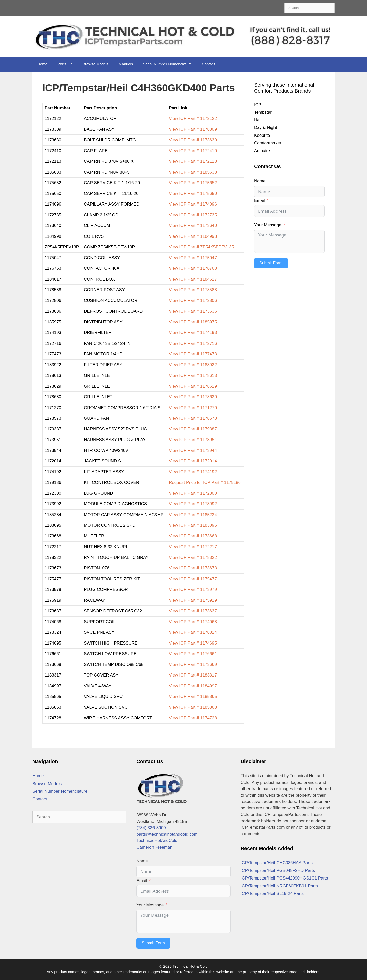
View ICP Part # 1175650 (193, 194)
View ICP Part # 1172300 (193, 493)
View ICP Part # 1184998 (193, 236)
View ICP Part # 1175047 (193, 258)
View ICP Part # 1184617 (193, 279)
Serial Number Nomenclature (167, 64)
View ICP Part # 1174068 (193, 622)
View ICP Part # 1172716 (193, 343)
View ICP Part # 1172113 (193, 161)
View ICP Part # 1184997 (193, 686)
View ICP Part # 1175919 (193, 600)
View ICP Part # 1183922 (193, 365)
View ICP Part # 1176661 (193, 654)
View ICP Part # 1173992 (193, 504)
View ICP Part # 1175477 (193, 579)
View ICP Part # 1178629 (193, 386)
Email (259, 201)
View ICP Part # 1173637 (193, 611)
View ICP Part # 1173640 (193, 226)
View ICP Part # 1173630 (193, 140)
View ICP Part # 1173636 (193, 311)
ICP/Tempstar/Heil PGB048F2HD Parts (278, 871)
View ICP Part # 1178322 (193, 557)
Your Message (268, 225)
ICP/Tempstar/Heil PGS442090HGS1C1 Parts (284, 878)
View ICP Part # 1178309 (193, 129)
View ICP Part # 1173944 (193, 450)
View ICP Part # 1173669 (193, 665)
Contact (208, 64)
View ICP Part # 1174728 (193, 718)
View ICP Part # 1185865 (193, 697)
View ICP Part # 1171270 (193, 408)
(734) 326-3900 (151, 828)
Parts (68, 64)
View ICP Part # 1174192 (193, 472)
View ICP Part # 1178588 (193, 290)
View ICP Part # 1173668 (193, 536)
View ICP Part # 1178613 (193, 375)
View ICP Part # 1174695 (193, 643)
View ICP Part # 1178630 (193, 397)
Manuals (126, 64)
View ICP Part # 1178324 (193, 632)
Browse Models (96, 64)
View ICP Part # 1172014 (193, 461)
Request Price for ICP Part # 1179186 (205, 482)
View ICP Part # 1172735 (193, 215)
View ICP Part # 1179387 (193, 429)
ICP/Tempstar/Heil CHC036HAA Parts (277, 863)
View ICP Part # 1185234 (193, 515)
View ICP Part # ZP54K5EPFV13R (202, 247)
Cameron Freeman (154, 847)
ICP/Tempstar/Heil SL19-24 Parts (272, 893)
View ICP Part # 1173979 (193, 589)
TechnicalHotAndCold (157, 841)
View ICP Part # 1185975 (193, 322)
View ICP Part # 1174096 (193, 204)
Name (260, 181)
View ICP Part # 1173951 (193, 440)
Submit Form (271, 263)
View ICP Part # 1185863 (193, 707)
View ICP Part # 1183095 (193, 525)
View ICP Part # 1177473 (193, 354)
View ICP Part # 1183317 (193, 675)
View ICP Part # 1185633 (193, 172)
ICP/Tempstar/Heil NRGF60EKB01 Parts (279, 886)
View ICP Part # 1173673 (193, 568)
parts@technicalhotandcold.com (167, 834)
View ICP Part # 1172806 (193, 301)
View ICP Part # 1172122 (193, 119)
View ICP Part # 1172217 (193, 547)
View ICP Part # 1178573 (193, 418)
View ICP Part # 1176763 (193, 268)
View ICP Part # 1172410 (193, 151)
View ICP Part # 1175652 (193, 183)
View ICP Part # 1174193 (193, 333)
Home (42, 64)
